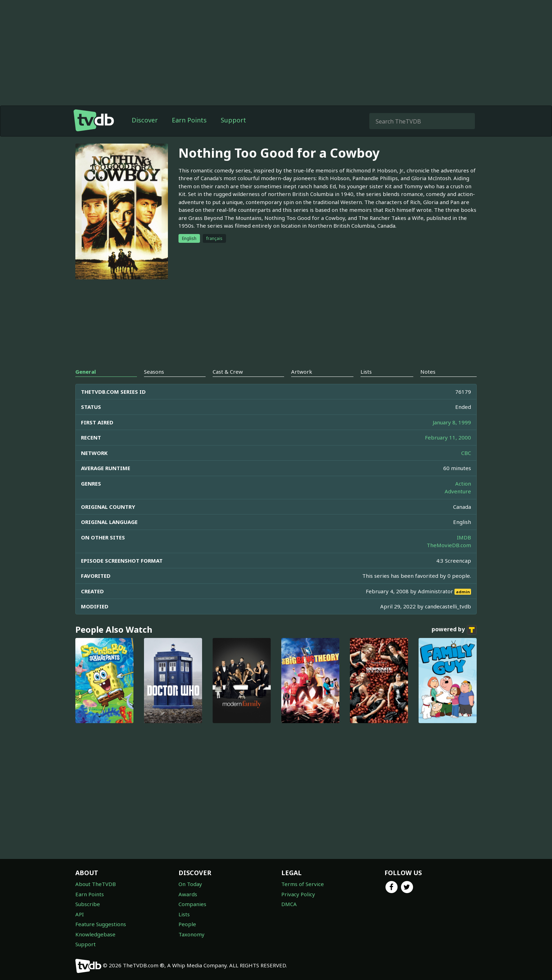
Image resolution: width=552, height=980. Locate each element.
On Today (190, 884)
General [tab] (86, 372)
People (187, 924)
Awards (188, 894)
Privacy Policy (298, 894)
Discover (145, 120)
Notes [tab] (428, 372)
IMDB (464, 537)
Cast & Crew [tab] (228, 372)
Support (233, 120)
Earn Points (189, 120)
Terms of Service (303, 884)
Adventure (458, 491)
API (80, 914)
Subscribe (88, 904)
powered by (454, 630)
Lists (184, 914)
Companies (192, 904)
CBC (466, 453)
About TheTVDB (96, 884)
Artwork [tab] (302, 372)
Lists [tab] (366, 372)
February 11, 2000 (448, 437)
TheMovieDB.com (449, 545)
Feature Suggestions (101, 924)
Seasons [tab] (154, 372)
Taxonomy (192, 934)
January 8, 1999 (452, 422)
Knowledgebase (95, 934)
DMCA (289, 904)
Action (463, 483)
